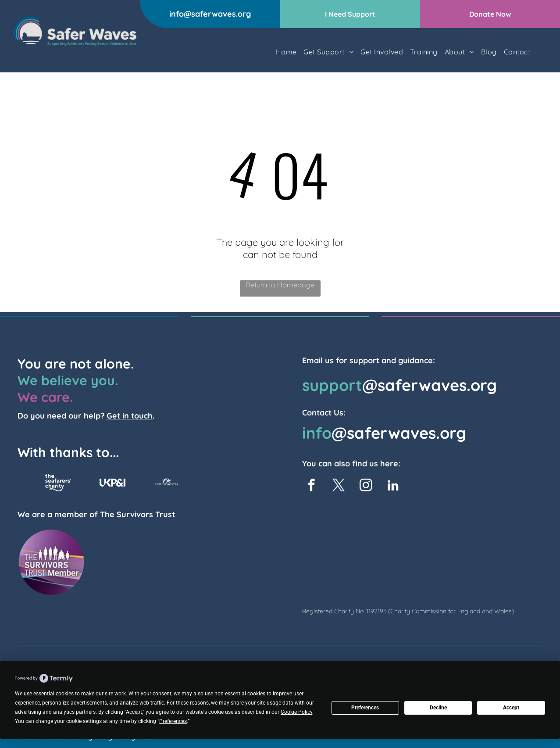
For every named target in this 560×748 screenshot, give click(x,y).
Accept (511, 708)
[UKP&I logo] (112, 483)
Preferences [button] (173, 721)
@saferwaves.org (430, 385)
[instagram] (366, 487)
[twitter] (339, 487)
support (332, 385)
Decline (438, 708)
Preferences (365, 708)
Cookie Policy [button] (296, 712)
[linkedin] (393, 487)
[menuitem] (286, 52)
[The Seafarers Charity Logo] (58, 483)
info (317, 433)
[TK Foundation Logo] (167, 483)
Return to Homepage (280, 285)
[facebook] (312, 487)
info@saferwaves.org (210, 14)
